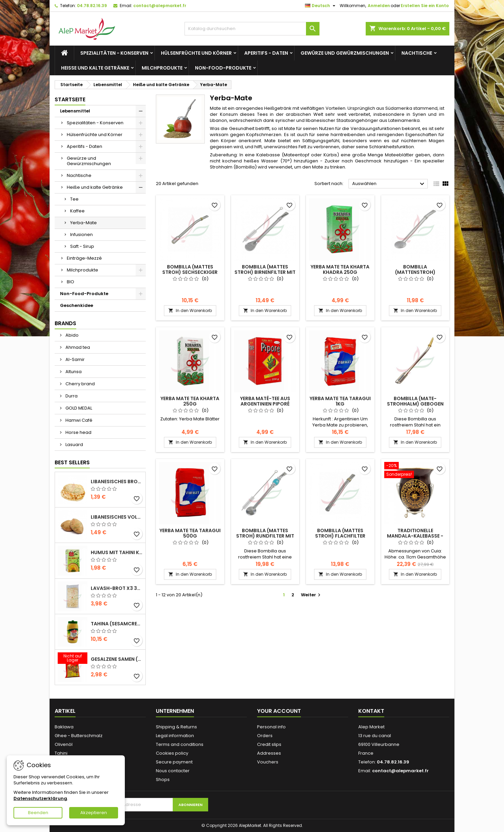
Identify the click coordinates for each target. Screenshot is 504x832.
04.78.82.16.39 (92, 6)
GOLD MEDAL (78, 408)
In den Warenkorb (190, 310)
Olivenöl (64, 744)
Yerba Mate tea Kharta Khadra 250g (340, 269)
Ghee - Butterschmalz (79, 736)
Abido (72, 335)
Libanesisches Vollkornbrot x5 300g (117, 517)
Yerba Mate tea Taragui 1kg (340, 401)
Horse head (78, 432)
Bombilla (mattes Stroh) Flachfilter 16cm (340, 536)
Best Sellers (72, 462)
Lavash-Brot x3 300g (117, 588)
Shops (163, 779)
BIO (71, 282)
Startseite (70, 99)
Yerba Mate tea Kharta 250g (190, 401)
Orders (265, 736)
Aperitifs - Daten (266, 53)
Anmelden (379, 6)
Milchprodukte (162, 68)
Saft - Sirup (82, 246)
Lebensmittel (75, 111)
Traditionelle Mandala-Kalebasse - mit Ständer (415, 536)
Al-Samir (75, 359)
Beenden (38, 813)
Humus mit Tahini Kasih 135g (117, 552)
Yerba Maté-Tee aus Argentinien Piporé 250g (265, 404)
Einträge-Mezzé (84, 258)
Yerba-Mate (83, 223)
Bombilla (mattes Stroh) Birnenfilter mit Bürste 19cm (265, 272)
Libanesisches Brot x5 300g (117, 482)
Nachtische (417, 53)
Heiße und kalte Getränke (95, 68)
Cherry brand (80, 384)
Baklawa (64, 727)
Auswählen (389, 184)
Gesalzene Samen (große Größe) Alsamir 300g (117, 659)
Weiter (312, 595)
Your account (279, 711)
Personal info (271, 727)
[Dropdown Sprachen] (321, 6)
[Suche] (252, 29)
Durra (71, 396)
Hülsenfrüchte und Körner (196, 53)
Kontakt (371, 711)
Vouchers (268, 762)
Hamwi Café (78, 420)
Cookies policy (172, 753)
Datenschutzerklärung (40, 798)
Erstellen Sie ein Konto (425, 6)
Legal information (175, 736)
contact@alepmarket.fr (160, 6)
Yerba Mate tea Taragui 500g (190, 533)
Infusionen (81, 235)
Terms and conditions (180, 744)
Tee (74, 199)
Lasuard (74, 445)
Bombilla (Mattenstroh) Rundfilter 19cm (415, 272)
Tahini (61, 753)
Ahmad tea (77, 347)
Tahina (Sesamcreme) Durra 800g (117, 624)
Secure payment (174, 762)
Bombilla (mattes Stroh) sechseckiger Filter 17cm (190, 272)
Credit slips (269, 744)
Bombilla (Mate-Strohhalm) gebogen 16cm (415, 404)
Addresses (269, 753)
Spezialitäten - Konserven (114, 53)
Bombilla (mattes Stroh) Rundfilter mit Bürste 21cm (265, 536)
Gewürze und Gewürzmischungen (345, 53)
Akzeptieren (94, 813)
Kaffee (77, 211)
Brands (65, 323)
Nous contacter (173, 771)
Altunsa (73, 372)
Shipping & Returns (176, 727)
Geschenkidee (77, 305)
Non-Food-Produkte (223, 68)
